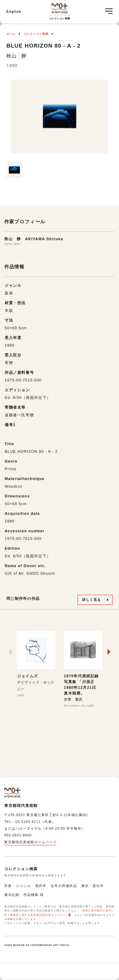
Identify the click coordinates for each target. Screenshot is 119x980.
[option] (59, 119)
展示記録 (12, 895)
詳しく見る (92, 600)
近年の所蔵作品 (64, 886)
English (14, 12)
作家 (8, 886)
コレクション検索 (36, 34)
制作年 (41, 886)
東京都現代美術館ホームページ (30, 842)
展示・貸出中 (93, 886)
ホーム (11, 34)
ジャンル (23, 886)
